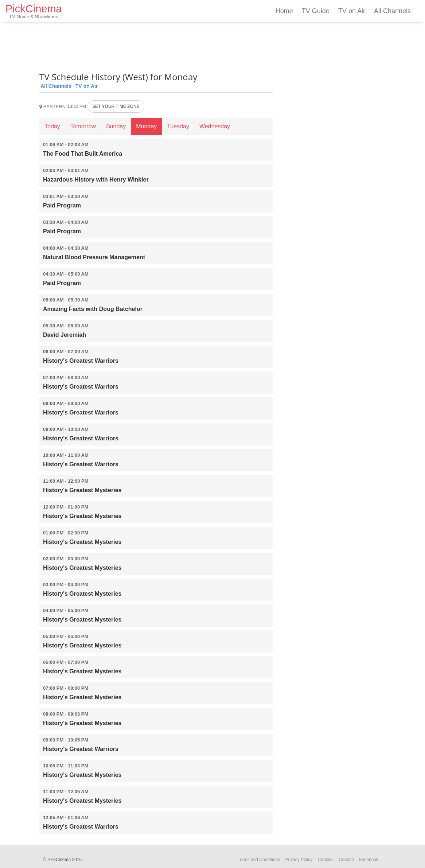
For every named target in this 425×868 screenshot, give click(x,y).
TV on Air (352, 11)
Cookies (326, 860)
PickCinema (34, 11)
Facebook (369, 860)
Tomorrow (83, 126)
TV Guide (316, 11)
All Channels (392, 11)
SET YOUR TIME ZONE (116, 106)
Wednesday (215, 126)
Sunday (116, 126)
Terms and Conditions (259, 860)
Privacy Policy (299, 860)
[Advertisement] (156, 46)
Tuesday (178, 126)
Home (284, 11)
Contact (346, 860)
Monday (146, 126)
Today (52, 126)
